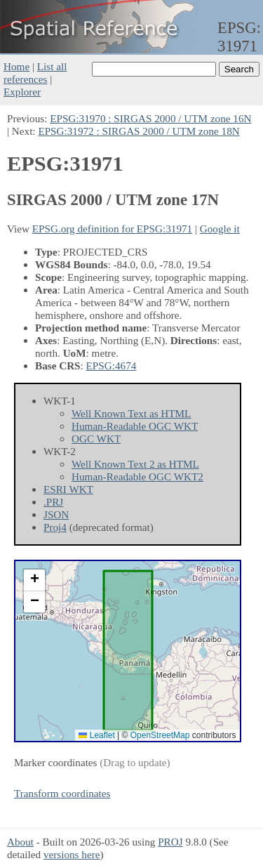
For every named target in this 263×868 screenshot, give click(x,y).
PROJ (170, 842)
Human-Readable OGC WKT (135, 426)
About (20, 842)
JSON (56, 514)
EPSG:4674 (112, 366)
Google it (220, 229)
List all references (35, 73)
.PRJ (53, 502)
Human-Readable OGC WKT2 (137, 476)
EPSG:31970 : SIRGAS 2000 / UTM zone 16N (150, 118)
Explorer (22, 92)
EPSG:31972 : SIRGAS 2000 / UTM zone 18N (139, 131)
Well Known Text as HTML (131, 413)
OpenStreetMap (160, 735)
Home (16, 66)
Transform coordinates (62, 793)
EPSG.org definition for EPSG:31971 (112, 229)
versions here (72, 854)
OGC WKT (96, 439)
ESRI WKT (68, 489)
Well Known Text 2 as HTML (135, 464)
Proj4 (55, 527)
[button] (34, 580)
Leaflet (96, 735)
